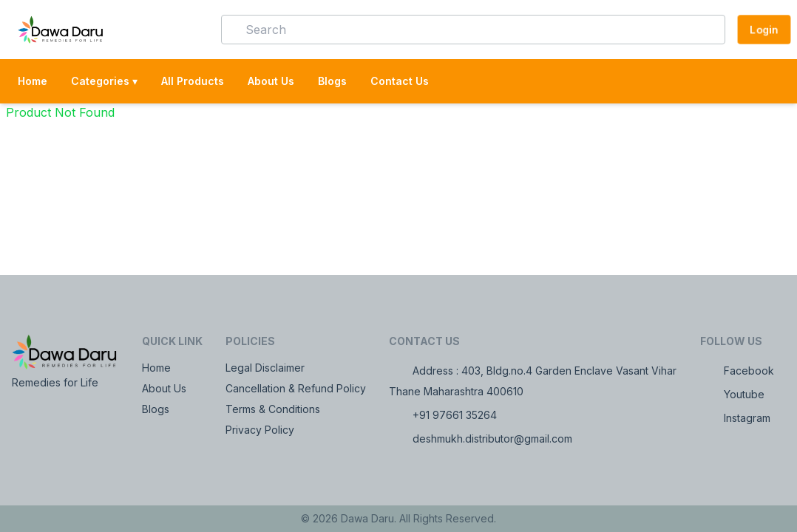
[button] (189, 30)
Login (764, 29)
